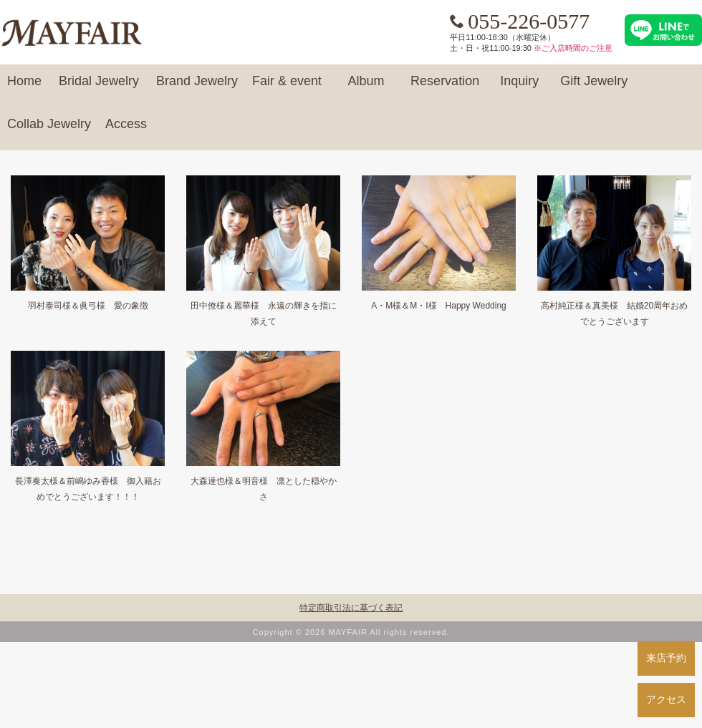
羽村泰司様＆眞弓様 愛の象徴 (88, 306)
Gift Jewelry (594, 87)
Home (24, 87)
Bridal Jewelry (99, 87)
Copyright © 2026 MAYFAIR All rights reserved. (351, 632)
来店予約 (666, 658)
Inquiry (519, 87)
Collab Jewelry (49, 130)
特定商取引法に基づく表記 (351, 608)
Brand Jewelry (197, 87)
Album (366, 87)
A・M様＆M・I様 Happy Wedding (439, 306)
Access (126, 130)
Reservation (445, 87)
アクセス (666, 699)
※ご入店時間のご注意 (573, 48)
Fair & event (287, 87)
